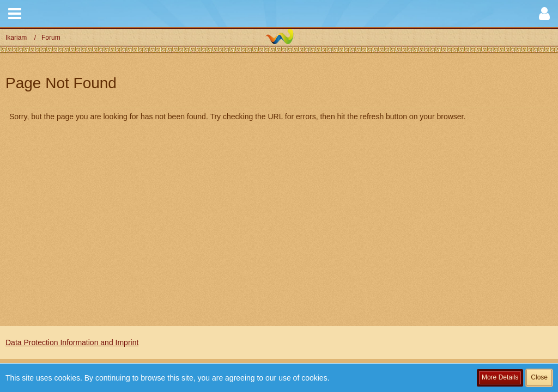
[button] (15, 14)
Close (539, 377)
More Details (500, 377)
